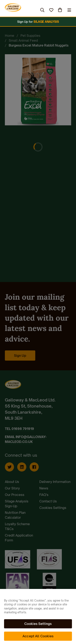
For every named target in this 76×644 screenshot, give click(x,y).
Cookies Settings (38, 624)
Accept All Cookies (38, 636)
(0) (60, 10)
